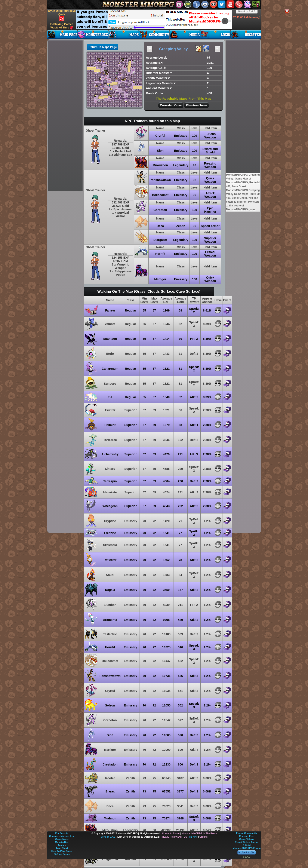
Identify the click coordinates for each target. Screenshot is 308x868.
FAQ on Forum (62, 854)
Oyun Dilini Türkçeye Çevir (62, 15)
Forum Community (247, 833)
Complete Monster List (62, 836)
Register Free (247, 836)
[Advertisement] (154, 19)
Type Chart (62, 848)
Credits (203, 837)
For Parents (62, 833)
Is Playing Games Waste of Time (62, 26)
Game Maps (62, 839)
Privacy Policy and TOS (174, 837)
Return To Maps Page (103, 47)
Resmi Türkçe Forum (247, 842)
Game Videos (247, 839)
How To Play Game (62, 851)
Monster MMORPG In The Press (199, 833)
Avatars (62, 845)
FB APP (193, 837)
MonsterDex (62, 842)
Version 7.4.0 (247, 11)
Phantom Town (196, 105)
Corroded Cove (171, 105)
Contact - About (171, 833)
